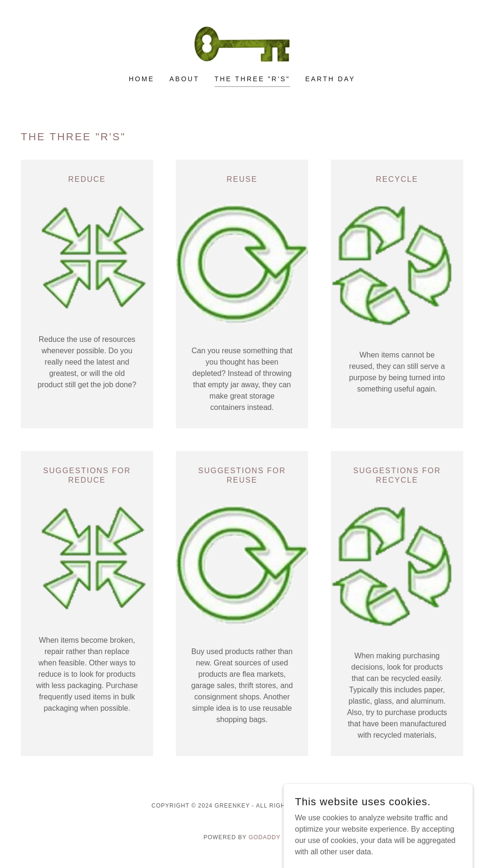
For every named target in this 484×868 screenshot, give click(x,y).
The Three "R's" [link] (252, 79)
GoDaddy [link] (265, 837)
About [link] (184, 79)
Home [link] (142, 79)
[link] (242, 44)
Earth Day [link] (330, 79)
